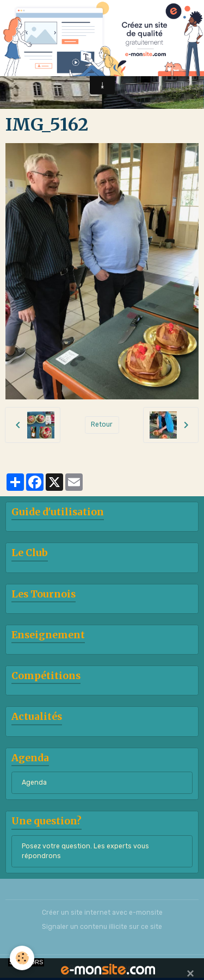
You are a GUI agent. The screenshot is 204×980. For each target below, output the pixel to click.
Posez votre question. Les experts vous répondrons (85, 851)
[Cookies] (22, 958)
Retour (102, 424)
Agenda (34, 782)
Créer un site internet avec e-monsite (102, 913)
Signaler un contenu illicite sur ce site (102, 927)
